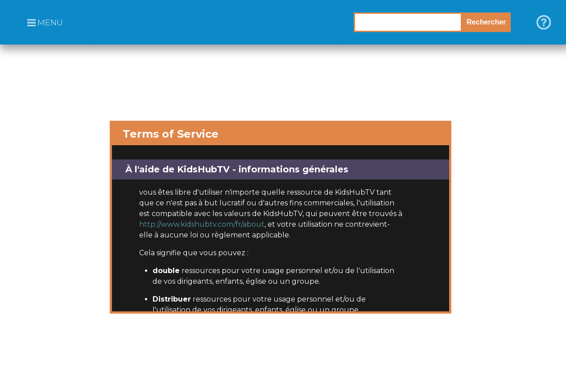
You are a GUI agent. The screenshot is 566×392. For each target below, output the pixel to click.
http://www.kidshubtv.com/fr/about (202, 224)
